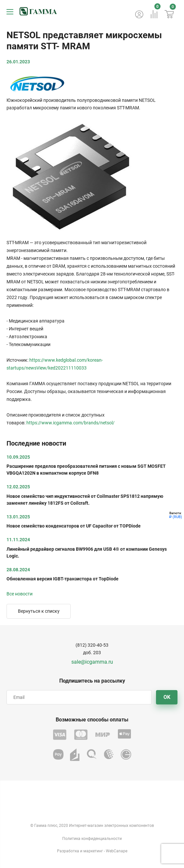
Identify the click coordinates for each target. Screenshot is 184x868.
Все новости (20, 594)
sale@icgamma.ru (92, 662)
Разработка (68, 851)
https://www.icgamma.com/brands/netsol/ (71, 423)
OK (167, 697)
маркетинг (93, 851)
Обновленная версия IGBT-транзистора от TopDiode (63, 579)
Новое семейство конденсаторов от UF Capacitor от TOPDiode (74, 526)
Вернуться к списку (39, 611)
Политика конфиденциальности (92, 839)
